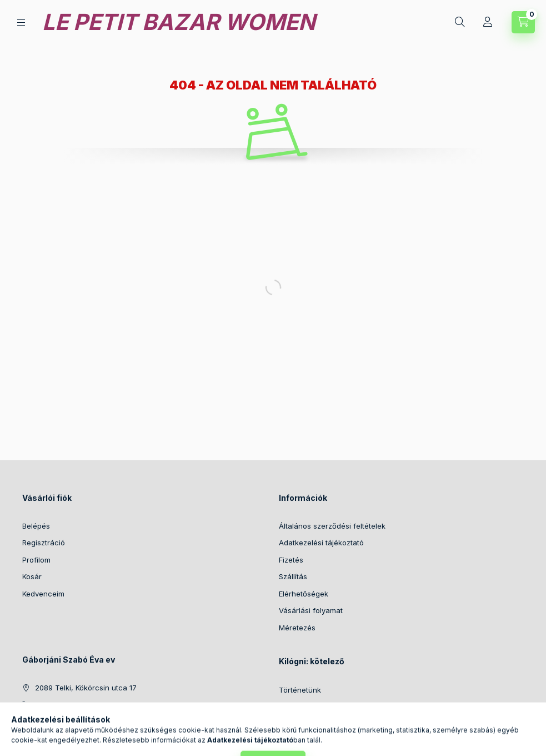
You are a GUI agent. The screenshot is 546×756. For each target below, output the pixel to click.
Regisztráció (44, 543)
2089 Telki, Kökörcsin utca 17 (86, 688)
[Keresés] (460, 22)
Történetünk (300, 690)
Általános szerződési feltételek (332, 526)
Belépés (36, 526)
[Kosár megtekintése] (523, 22)
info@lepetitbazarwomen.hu (84, 722)
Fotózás (292, 724)
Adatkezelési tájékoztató (321, 543)
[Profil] (488, 22)
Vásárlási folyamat (311, 610)
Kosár (32, 576)
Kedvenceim (43, 594)
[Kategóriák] (21, 23)
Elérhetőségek (304, 594)
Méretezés (297, 628)
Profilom (36, 560)
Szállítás (293, 576)
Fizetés (291, 560)
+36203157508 (61, 705)
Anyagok (294, 707)
